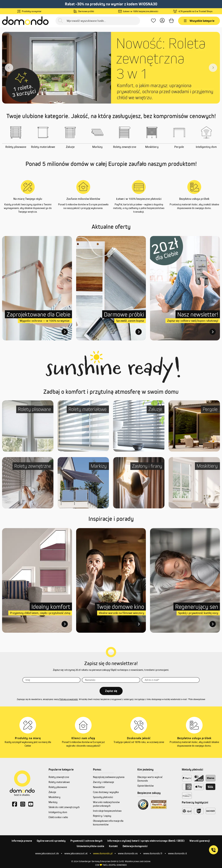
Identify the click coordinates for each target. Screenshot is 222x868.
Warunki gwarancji (200, 841)
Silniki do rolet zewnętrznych (64, 807)
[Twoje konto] (162, 21)
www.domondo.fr (153, 853)
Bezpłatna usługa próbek (194, 199)
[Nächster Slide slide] (213, 68)
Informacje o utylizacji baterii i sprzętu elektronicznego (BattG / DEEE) (146, 841)
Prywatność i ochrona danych (86, 841)
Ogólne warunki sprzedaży (51, 841)
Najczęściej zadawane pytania (109, 777)
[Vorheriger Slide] (9, 68)
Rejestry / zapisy (102, 816)
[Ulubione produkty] (153, 21)
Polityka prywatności (69, 699)
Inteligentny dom (58, 812)
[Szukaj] (60, 21)
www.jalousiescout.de (47, 853)
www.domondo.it (178, 853)
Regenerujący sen (197, 607)
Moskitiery (54, 797)
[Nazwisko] (111, 680)
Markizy (53, 802)
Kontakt (113, 846)
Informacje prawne (22, 841)
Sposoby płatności (103, 797)
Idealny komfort (51, 607)
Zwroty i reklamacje (103, 782)
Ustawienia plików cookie (90, 846)
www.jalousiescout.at (76, 853)
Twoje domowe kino (120, 607)
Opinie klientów (146, 786)
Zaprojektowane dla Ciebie (38, 314)
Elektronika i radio (58, 817)
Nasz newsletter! (198, 314)
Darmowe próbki (124, 314)
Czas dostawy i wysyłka (106, 792)
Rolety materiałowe (59, 782)
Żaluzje (52, 792)
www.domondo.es (128, 853)
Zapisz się (111, 691)
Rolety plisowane (58, 787)
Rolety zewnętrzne (59, 777)
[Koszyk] (171, 21)
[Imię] (52, 680)
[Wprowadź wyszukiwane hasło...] (98, 21)
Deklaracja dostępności (135, 846)
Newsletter (99, 787)
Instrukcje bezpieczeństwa (107, 811)
